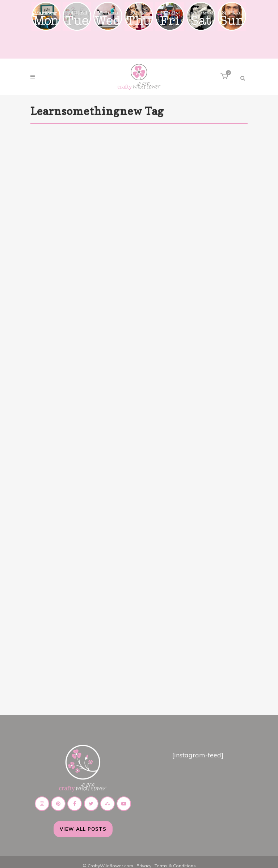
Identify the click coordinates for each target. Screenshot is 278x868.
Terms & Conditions (175, 858)
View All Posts (83, 822)
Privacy (144, 858)
